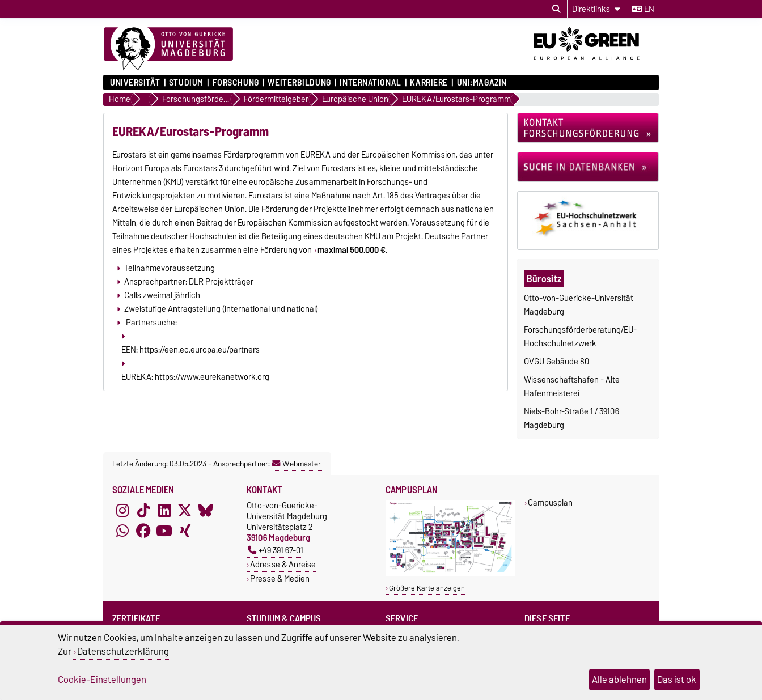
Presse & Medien (280, 578)
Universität (135, 83)
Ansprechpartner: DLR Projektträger (189, 282)
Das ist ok (677, 680)
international (247, 309)
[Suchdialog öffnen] (556, 9)
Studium (186, 83)
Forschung (236, 83)
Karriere (429, 83)
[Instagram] (122, 510)
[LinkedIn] (164, 510)
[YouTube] (164, 531)
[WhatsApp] (122, 531)
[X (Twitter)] (185, 510)
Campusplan (550, 502)
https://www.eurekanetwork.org (212, 377)
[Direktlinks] (596, 9)
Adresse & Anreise (283, 564)
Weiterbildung (299, 83)
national (300, 309)
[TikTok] (143, 510)
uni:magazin (482, 83)
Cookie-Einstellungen (102, 680)
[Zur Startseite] (168, 49)
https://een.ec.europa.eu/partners (200, 350)
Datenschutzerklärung (123, 651)
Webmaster (297, 464)
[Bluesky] (206, 510)
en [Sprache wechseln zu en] (643, 9)
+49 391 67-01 (276, 550)
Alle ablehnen (619, 680)
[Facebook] (143, 531)
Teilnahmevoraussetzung (170, 268)
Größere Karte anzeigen (427, 588)
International (370, 83)
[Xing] (185, 531)
